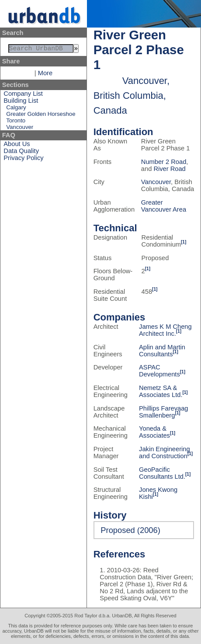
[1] (184, 242)
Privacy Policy (23, 160)
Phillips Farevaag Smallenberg (163, 412)
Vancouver (20, 129)
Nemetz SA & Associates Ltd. (161, 391)
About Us (17, 146)
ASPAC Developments (159, 371)
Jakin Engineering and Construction (165, 453)
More (45, 75)
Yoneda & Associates (154, 432)
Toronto (16, 122)
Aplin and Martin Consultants (162, 351)
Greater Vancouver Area (164, 206)
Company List (23, 95)
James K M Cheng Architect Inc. (165, 330)
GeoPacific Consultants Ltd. (162, 473)
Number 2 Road (164, 162)
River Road (169, 169)
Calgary (16, 109)
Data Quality (21, 153)
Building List (21, 102)
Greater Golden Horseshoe (41, 116)
